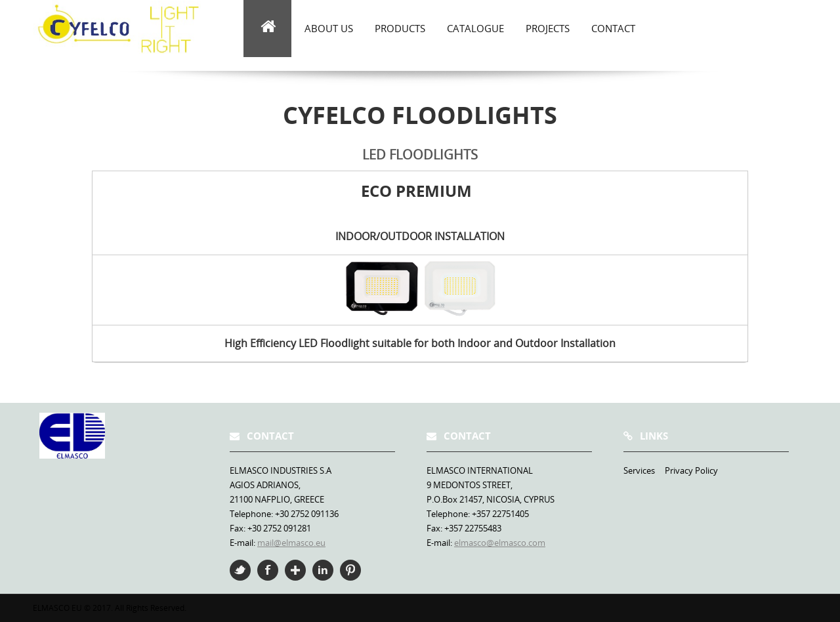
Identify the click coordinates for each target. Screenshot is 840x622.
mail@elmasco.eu (291, 543)
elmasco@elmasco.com (500, 543)
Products (400, 28)
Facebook (268, 570)
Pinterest (350, 570)
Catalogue (475, 28)
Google (295, 570)
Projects (548, 28)
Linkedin (323, 570)
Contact (613, 28)
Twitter (240, 570)
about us (329, 28)
